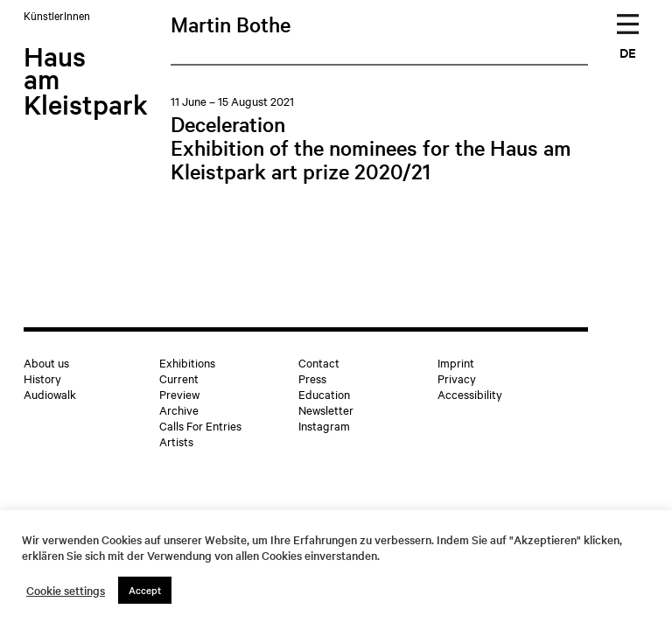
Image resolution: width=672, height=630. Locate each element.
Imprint (456, 362)
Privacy (457, 378)
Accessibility (470, 394)
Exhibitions (187, 362)
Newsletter (326, 409)
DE (628, 52)
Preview (179, 394)
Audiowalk (50, 394)
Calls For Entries (200, 425)
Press (312, 378)
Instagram (324, 425)
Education (324, 394)
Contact (319, 362)
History (42, 378)
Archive (179, 409)
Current (179, 378)
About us (46, 362)
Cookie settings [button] (66, 591)
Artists (176, 441)
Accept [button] (145, 590)
